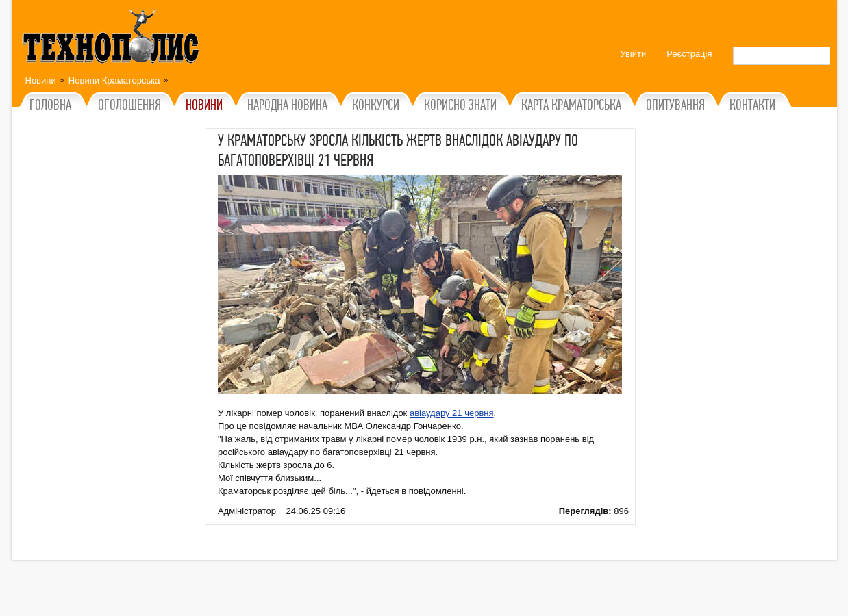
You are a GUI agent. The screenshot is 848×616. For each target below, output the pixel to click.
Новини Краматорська (114, 80)
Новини (41, 80)
